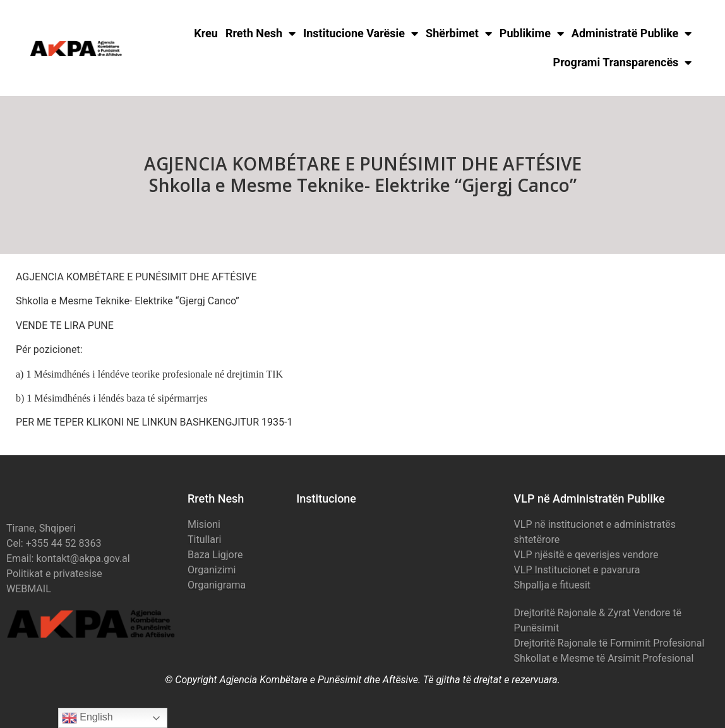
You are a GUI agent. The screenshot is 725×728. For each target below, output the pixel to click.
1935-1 (277, 422)
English (87, 718)
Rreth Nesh (261, 33)
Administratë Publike (632, 33)
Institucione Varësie (361, 33)
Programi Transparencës (623, 63)
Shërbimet (459, 33)
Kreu (206, 33)
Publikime (532, 33)
